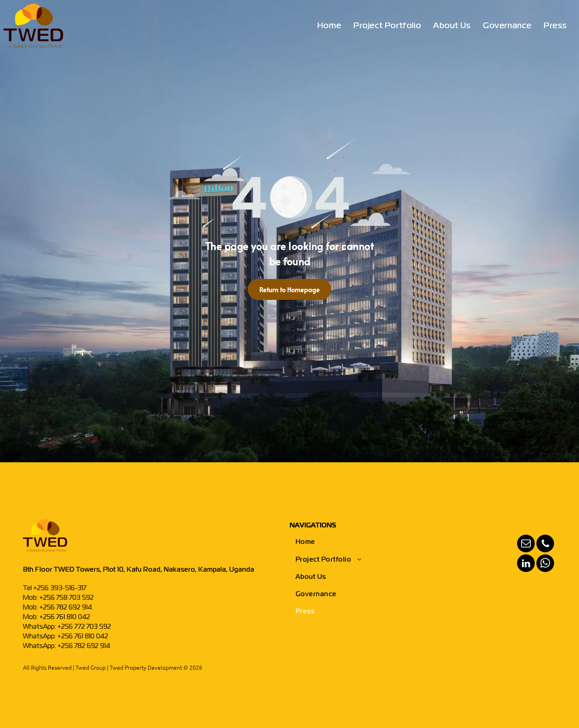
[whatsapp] (545, 564)
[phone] (545, 544)
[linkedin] (526, 564)
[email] (526, 544)
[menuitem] (329, 26)
